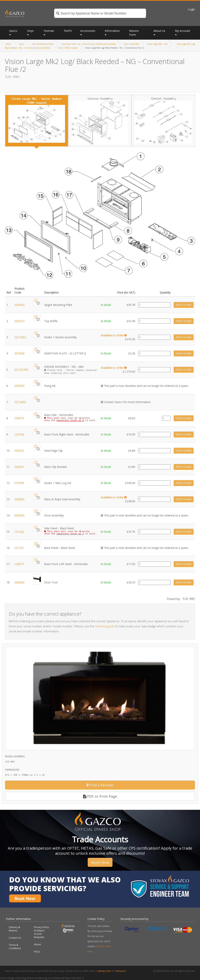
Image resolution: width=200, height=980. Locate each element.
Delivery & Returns (14, 929)
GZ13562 (20, 337)
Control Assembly (163, 120)
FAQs (37, 952)
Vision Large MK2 (131, 44)
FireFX (68, 31)
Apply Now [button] (100, 862)
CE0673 (19, 418)
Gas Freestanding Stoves (43, 44)
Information (112, 31)
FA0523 (19, 451)
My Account (183, 31)
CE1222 (19, 532)
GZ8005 (19, 499)
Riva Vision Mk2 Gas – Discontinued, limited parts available (89, 44)
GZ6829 (19, 515)
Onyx (30, 31)
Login (191, 9)
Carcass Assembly (100, 121)
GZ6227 (19, 321)
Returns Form (134, 33)
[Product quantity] (154, 305)
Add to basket (184, 305)
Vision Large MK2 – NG (157, 44)
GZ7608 (19, 353)
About (37, 944)
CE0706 (19, 434)
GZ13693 (20, 402)
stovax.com (104, 971)
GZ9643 (19, 305)
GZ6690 (19, 582)
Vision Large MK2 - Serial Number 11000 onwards (37, 120)
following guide (105, 626)
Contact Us (15, 938)
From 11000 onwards (68, 48)
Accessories (88, 31)
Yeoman (49, 31)
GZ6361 (19, 467)
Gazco (13, 31)
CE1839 (19, 483)
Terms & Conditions (15, 947)
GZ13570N (21, 370)
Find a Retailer (100, 785)
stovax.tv (121, 971)
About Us (159, 31)
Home (8, 44)
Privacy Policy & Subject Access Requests (41, 932)
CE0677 (19, 564)
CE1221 (19, 548)
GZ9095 (19, 386)
